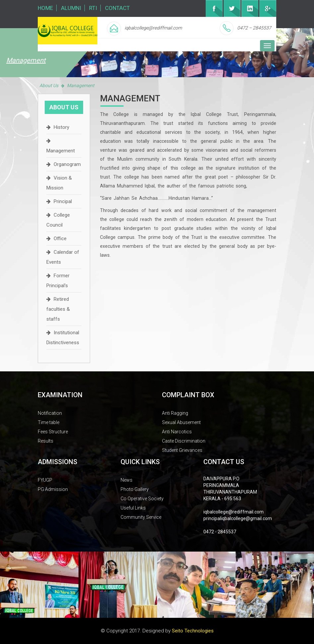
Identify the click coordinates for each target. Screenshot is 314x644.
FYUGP (45, 480)
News (127, 480)
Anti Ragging (175, 413)
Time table (49, 422)
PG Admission (53, 489)
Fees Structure (53, 432)
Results (46, 441)
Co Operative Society (142, 499)
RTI (93, 8)
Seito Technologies (193, 631)
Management (61, 151)
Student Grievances (182, 450)
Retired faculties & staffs (58, 309)
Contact (117, 8)
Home (45, 8)
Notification (50, 413)
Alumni (71, 8)
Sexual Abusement (181, 422)
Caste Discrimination (184, 441)
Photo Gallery (135, 489)
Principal (63, 201)
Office (60, 239)
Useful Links (133, 508)
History (61, 127)
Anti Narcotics (177, 432)
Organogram (67, 164)
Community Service (141, 517)
